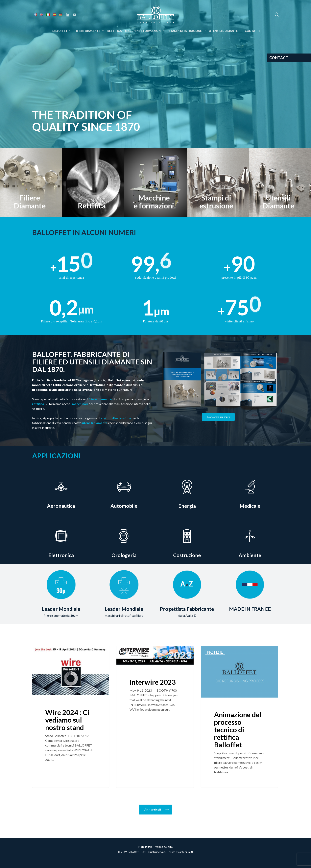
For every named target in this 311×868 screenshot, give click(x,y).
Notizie (46, 652)
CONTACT (279, 58)
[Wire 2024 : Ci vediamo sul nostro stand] (71, 717)
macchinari (80, 404)
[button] (218, 417)
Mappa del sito (164, 847)
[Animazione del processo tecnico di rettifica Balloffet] (239, 717)
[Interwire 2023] (155, 717)
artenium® (186, 852)
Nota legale (145, 847)
